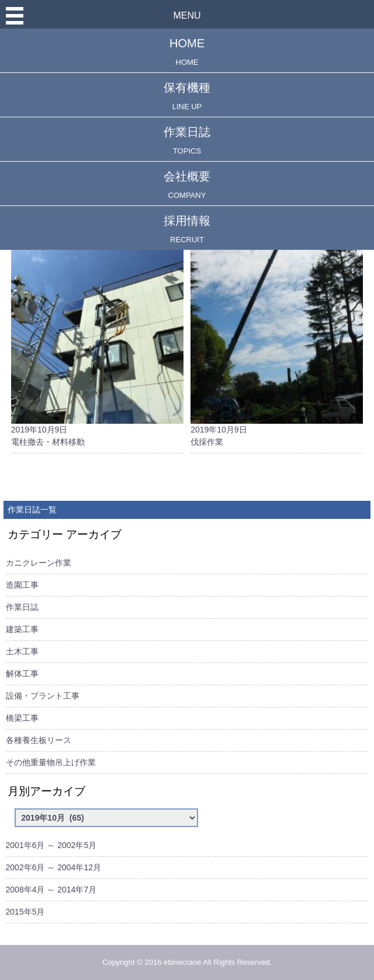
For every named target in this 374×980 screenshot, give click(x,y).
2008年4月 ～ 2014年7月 (51, 890)
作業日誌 (187, 140)
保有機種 (187, 96)
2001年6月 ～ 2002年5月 (51, 845)
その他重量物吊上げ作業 (51, 762)
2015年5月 (25, 912)
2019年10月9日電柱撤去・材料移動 (97, 320)
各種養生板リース (39, 740)
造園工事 (22, 585)
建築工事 (22, 629)
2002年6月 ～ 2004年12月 (53, 867)
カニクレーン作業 (39, 563)
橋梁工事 (22, 718)
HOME (187, 52)
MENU (187, 15)
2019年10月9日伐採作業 (277, 320)
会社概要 (187, 185)
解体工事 (22, 674)
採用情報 (187, 229)
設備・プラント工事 (43, 696)
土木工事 (22, 651)
